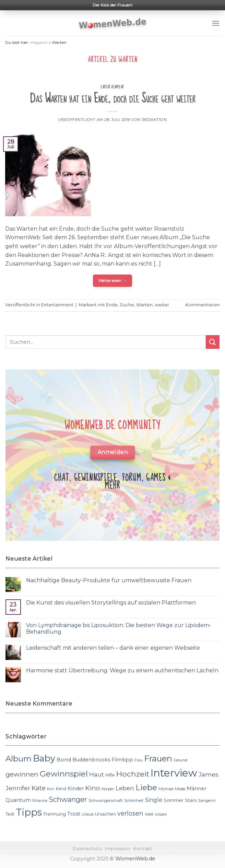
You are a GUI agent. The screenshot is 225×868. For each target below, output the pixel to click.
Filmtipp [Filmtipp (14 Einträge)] (122, 760)
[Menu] (216, 23)
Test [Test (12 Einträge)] (10, 814)
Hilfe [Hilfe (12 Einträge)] (110, 775)
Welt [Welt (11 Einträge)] (149, 814)
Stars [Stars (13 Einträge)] (191, 800)
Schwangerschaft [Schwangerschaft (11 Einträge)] (106, 800)
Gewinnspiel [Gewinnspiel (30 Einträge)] (64, 774)
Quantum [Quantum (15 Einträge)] (18, 800)
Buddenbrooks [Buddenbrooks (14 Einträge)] (91, 760)
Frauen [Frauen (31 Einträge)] (158, 759)
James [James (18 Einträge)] (209, 774)
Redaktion (155, 120)
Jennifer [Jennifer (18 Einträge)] (18, 788)
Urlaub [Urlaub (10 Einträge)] (88, 814)
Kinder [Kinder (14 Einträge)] (76, 788)
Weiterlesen (113, 280)
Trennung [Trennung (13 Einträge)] (55, 814)
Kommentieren (203, 305)
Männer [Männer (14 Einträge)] (197, 788)
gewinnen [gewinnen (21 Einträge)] (22, 774)
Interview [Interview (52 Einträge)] (174, 773)
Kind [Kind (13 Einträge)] (61, 788)
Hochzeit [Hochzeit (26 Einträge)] (133, 774)
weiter (162, 305)
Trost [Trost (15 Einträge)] (74, 814)
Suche (127, 305)
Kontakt (143, 849)
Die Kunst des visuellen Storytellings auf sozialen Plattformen (111, 603)
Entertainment (112, 87)
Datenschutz (87, 849)
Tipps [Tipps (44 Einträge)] (29, 812)
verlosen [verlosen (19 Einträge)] (130, 813)
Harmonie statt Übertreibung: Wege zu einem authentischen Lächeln (122, 670)
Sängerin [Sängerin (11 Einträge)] (207, 800)
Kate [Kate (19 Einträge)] (39, 788)
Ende (112, 305)
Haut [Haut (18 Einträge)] (97, 774)
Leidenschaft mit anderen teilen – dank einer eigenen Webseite (113, 648)
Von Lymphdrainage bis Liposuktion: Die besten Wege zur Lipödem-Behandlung (119, 628)
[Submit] (213, 342)
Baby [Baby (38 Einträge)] (44, 758)
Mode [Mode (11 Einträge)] (180, 789)
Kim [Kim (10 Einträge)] (51, 789)
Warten (144, 305)
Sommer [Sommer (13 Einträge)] (174, 800)
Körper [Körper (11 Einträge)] (108, 789)
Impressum (118, 849)
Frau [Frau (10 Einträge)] (139, 760)
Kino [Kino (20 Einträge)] (93, 788)
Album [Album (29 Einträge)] (19, 759)
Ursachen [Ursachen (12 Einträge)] (105, 814)
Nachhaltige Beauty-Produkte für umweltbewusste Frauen (109, 580)
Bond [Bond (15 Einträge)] (64, 760)
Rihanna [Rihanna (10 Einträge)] (40, 801)
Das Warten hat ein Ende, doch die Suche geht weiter (113, 99)
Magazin (39, 42)
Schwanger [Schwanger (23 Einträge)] (68, 799)
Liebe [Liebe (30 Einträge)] (146, 787)
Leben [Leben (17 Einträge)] (125, 788)
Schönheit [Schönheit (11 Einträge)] (134, 800)
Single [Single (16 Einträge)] (154, 800)
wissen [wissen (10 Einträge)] (161, 814)
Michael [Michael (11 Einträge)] (166, 789)
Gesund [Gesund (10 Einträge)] (180, 760)
